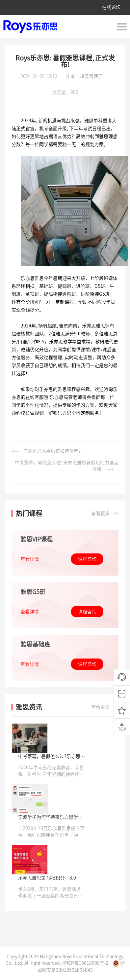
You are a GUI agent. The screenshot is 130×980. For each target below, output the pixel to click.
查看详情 (30, 559)
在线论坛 (111, 7)
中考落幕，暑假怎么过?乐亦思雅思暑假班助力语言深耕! (67, 466)
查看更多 (105, 514)
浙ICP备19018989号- (84, 963)
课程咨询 (87, 559)
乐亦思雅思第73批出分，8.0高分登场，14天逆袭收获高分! (49, 878)
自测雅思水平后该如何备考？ (47, 451)
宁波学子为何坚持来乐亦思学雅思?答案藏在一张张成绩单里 (50, 818)
